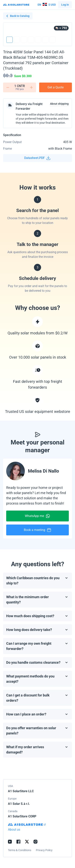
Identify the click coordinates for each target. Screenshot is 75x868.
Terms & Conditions (20, 850)
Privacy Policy (44, 850)
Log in (65, 5)
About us (14, 830)
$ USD (47, 5)
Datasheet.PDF (37, 158)
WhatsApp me (37, 516)
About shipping (59, 104)
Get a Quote (56, 87)
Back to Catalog (18, 16)
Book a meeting (38, 530)
